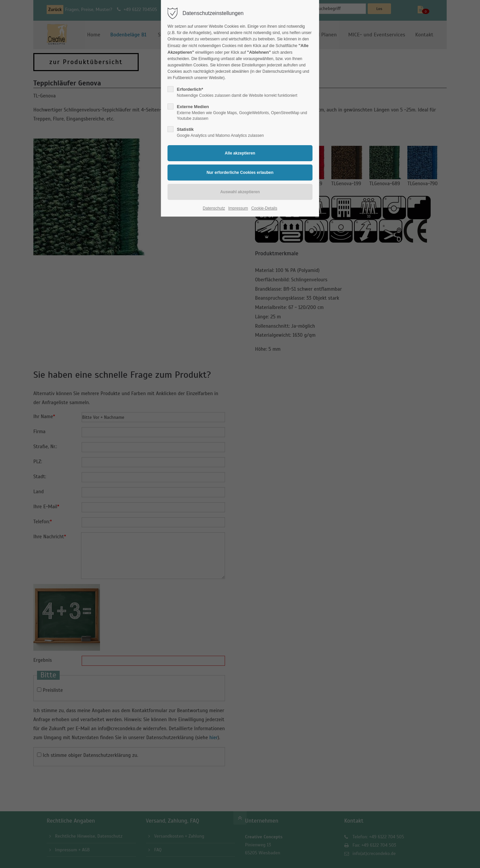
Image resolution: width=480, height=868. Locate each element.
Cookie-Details (264, 208)
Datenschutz (214, 208)
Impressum (238, 208)
